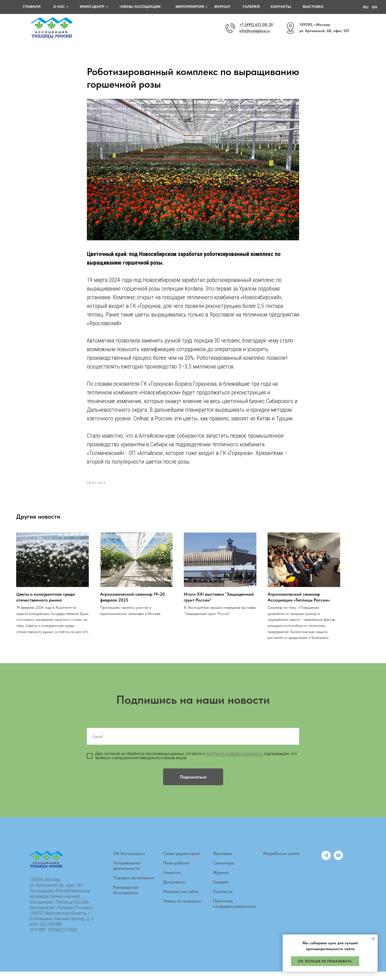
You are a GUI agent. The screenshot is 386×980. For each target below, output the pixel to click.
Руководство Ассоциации (126, 898)
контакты (281, 7)
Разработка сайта (281, 862)
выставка (313, 7)
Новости (172, 880)
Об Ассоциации (129, 862)
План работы (176, 871)
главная (32, 7)
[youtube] (338, 867)
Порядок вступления (134, 886)
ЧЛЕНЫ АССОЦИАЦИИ (140, 7)
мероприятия (190, 7)
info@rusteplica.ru (255, 31)
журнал (222, 7)
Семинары (224, 871)
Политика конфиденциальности (235, 912)
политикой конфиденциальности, (235, 762)
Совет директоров (181, 862)
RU (366, 7)
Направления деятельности (127, 874)
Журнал (221, 880)
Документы (174, 890)
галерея (251, 7)
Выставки (223, 862)
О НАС (59, 7)
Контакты (223, 899)
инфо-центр (92, 7)
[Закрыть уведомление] (373, 939)
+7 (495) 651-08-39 (256, 25)
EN (375, 7)
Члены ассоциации (182, 909)
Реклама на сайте (181, 899)
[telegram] (326, 867)
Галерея (221, 890)
